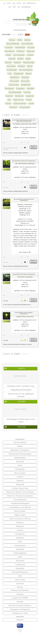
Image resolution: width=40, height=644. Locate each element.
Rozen (20, 542)
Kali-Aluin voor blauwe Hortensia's (20, 605)
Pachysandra (25, 81)
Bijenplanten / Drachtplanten (20, 450)
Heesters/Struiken (20, 511)
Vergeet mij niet (18, 100)
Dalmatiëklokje (20, 47)
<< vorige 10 (6, 115)
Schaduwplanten (20, 545)
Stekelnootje (19, 96)
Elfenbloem (21, 51)
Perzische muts (14, 85)
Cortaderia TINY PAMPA (20, 598)
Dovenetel (31, 47)
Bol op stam (20, 461)
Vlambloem (13, 107)
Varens (20, 557)
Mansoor (28, 73)
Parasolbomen (20, 534)
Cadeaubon (20, 594)
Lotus (10, 73)
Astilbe (20, 40)
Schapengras (20, 88)
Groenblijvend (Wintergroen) (20, 503)
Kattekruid (21, 66)
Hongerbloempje (29, 62)
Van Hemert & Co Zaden (20, 613)
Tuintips (22, 402)
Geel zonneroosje (19, 55)
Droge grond (20, 484)
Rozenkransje (9, 88)
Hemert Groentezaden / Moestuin (20, 519)
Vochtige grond (20, 564)
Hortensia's (20, 523)
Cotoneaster (9, 47)
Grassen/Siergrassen (20, 500)
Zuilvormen (20, 584)
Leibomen (20, 530)
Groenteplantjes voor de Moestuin (20, 507)
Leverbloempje (12, 70)
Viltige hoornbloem (20, 103)
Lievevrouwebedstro (26, 70)
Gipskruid (12, 58)
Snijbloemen (20, 549)
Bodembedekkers (20, 458)
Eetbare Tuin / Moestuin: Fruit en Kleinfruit (20, 492)
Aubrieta (27, 40)
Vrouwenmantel (25, 107)
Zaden (20, 576)
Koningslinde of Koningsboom (20, 609)
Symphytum (30, 96)
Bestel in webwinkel (33, 147)
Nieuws (22, 368)
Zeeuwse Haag (20, 580)
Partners (22, 427)
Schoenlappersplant (15, 92)
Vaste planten (20, 561)
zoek (35, 22)
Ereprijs (8, 55)
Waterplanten (20, 568)
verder (27, 35)
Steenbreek (9, 96)
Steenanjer (27, 92)
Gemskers (30, 55)
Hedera (28, 58)
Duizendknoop (10, 51)
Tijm (9, 100)
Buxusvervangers (20, 473)
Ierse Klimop (11, 66)
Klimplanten (20, 526)
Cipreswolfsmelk (27, 43)
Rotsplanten (20, 538)
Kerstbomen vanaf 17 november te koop (21, 386)
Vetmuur (8, 103)
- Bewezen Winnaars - (20, 442)
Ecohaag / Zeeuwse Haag (20, 488)
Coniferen (20, 477)
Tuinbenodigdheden (20, 553)
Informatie (20, 620)
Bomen (20, 465)
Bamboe (20, 446)
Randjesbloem (26, 85)
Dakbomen (20, 481)
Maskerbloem (15, 77)
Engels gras (31, 51)
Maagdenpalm (19, 73)
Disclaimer (20, 632)
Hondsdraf (17, 62)
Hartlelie (20, 58)
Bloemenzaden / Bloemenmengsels (20, 454)
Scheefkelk (30, 88)
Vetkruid (29, 100)
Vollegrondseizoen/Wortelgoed (21, 390)
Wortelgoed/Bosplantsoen (20, 572)
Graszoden (20, 602)
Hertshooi (8, 62)
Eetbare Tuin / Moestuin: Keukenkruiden (20, 496)
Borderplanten (20, 469)
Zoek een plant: (21, 20)
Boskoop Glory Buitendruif (20, 590)
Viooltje (31, 103)
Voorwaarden (20, 631)
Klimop (30, 66)
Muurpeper (25, 77)
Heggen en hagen (20, 515)
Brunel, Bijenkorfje (13, 43)
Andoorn (12, 40)
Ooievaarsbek (14, 81)
